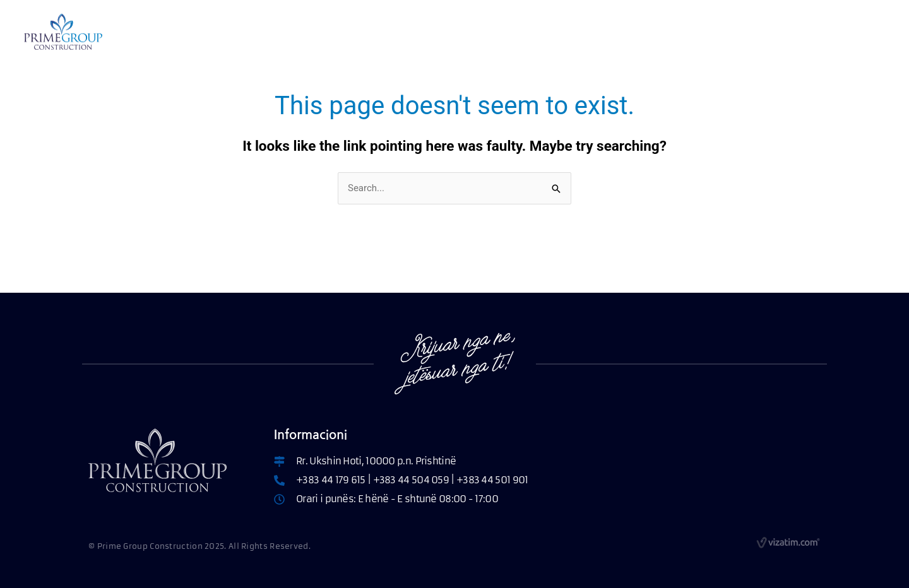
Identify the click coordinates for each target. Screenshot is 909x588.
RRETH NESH (252, 33)
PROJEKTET (526, 33)
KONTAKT (593, 33)
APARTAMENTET (349, 33)
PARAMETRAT (449, 33)
